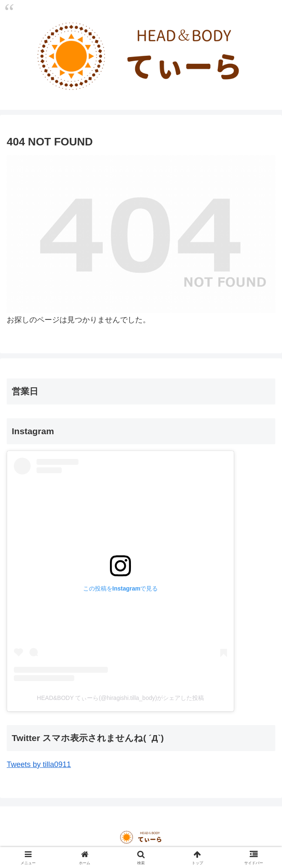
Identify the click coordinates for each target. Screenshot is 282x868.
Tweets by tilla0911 (39, 764)
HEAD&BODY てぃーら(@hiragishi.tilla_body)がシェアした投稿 (120, 698)
